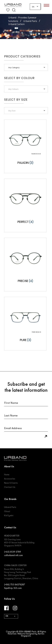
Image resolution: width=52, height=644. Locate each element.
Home (7, 475)
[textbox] (26, 89)
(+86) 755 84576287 (15, 584)
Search (14, 10)
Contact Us (10, 487)
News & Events (11, 483)
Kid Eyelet (9, 516)
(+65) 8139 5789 (13, 552)
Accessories (10, 479)
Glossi (7, 512)
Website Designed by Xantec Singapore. (31, 635)
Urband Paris (10, 507)
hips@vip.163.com (13, 588)
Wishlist (8, 10)
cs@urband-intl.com (13, 555)
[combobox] (35, 7)
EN (7, 616)
